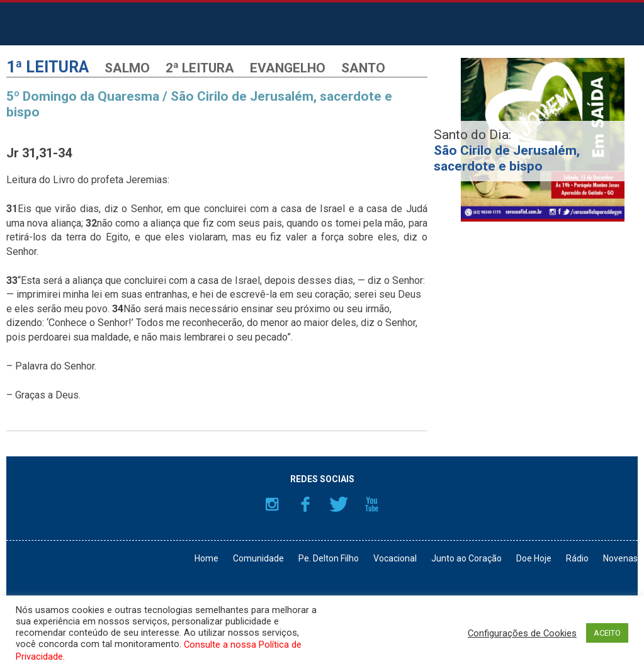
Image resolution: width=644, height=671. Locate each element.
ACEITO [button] (607, 633)
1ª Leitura (48, 67)
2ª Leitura (200, 68)
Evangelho (288, 68)
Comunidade (258, 558)
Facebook (305, 504)
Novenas (620, 558)
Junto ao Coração (466, 558)
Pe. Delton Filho (329, 558)
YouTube (372, 504)
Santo (363, 68)
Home (206, 558)
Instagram (272, 504)
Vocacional (395, 558)
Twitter (339, 504)
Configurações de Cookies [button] (522, 633)
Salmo (127, 68)
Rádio (577, 558)
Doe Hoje (534, 558)
